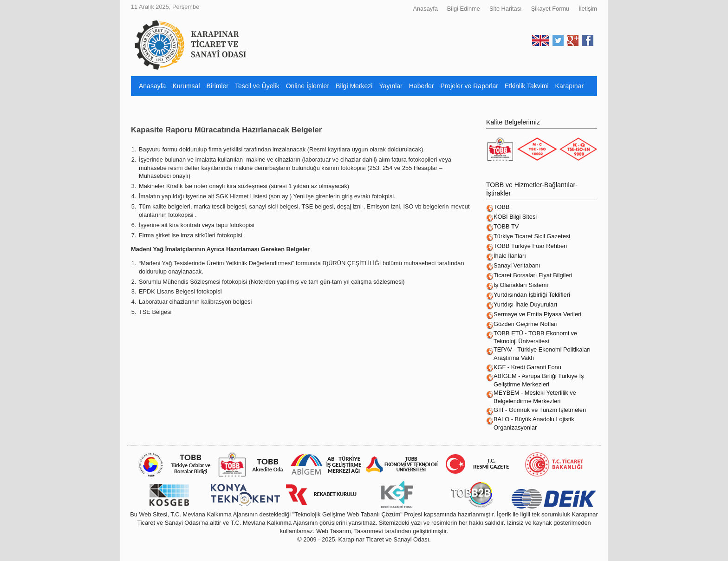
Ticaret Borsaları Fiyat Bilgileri (533, 275)
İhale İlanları (510, 256)
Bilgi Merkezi (354, 86)
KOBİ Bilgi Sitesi (515, 217)
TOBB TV (506, 226)
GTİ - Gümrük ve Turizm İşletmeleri (540, 410)
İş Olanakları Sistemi (521, 285)
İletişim (588, 9)
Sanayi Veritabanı (517, 265)
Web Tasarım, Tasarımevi (350, 531)
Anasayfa (425, 9)
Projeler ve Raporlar (469, 86)
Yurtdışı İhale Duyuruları (525, 304)
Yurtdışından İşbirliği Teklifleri (532, 295)
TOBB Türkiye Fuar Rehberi (530, 246)
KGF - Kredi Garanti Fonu (527, 367)
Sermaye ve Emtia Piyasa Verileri (537, 314)
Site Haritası (506, 9)
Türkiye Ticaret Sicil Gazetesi (532, 236)
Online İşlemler (308, 86)
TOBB (502, 207)
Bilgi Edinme (464, 9)
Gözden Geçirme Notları (526, 324)
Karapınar (569, 86)
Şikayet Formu (550, 9)
